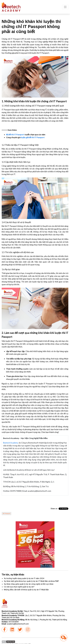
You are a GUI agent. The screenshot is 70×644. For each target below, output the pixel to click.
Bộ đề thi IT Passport (15, 135)
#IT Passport (6, 514)
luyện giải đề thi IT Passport (33, 137)
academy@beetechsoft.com (15, 624)
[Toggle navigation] (65, 7)
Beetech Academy (11, 443)
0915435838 (14, 622)
